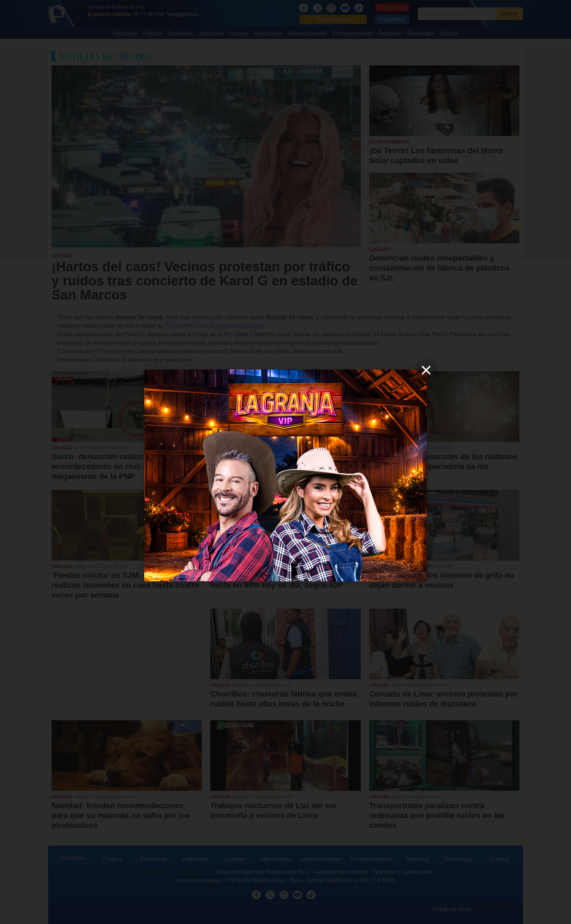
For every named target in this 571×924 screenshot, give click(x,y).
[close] (426, 370)
